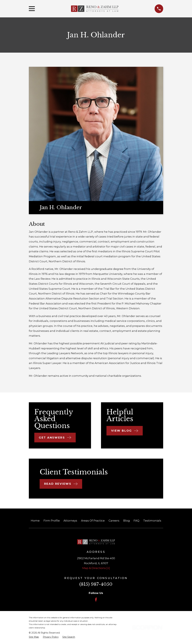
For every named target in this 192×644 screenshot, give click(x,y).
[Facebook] (96, 600)
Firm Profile (52, 521)
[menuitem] (34, 637)
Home (35, 521)
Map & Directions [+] (96, 568)
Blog (127, 521)
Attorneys (70, 521)
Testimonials (152, 521)
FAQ (136, 521)
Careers (114, 521)
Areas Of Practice (93, 521)
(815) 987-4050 (96, 584)
